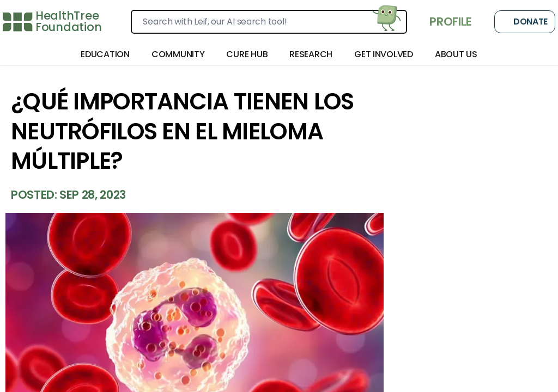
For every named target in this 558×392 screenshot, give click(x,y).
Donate (525, 22)
